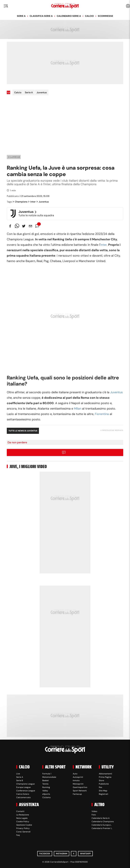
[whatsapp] (17, 226)
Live (18, 774)
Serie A (21, 16)
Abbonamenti (105, 774)
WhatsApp (85, 854)
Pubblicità (104, 784)
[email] (30, 226)
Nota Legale (22, 818)
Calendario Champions (103, 822)
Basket (46, 780)
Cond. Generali (23, 832)
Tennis (45, 784)
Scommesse (105, 16)
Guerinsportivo (80, 787)
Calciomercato (23, 797)
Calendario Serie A (69, 16)
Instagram (62, 854)
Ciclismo (46, 797)
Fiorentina (102, 414)
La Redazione (23, 815)
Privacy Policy (23, 828)
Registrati (104, 794)
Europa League (23, 787)
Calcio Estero (23, 794)
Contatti (20, 811)
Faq (18, 835)
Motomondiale (49, 777)
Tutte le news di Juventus (23, 431)
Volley (45, 791)
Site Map (103, 791)
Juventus (42, 92)
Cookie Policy (23, 822)
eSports (46, 794)
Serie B (20, 780)
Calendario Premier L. (102, 828)
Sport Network (80, 791)
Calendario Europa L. (102, 825)
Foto (94, 815)
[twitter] (24, 226)
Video (94, 811)
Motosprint (78, 784)
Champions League (25, 784)
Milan (78, 409)
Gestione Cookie (24, 825)
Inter (32, 202)
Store (101, 780)
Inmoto (76, 780)
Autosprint (78, 777)
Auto (75, 774)
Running (46, 787)
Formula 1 (47, 774)
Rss (100, 787)
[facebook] (10, 226)
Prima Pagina (105, 777)
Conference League (26, 791)
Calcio (89, 16)
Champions (20, 202)
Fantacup (77, 794)
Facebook (45, 854)
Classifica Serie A (41, 16)
